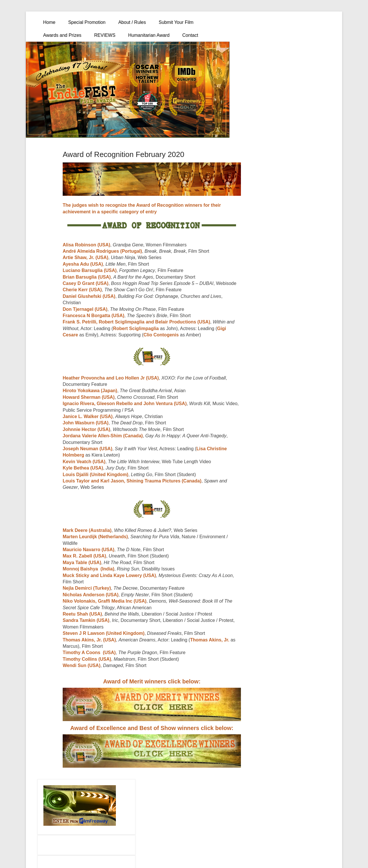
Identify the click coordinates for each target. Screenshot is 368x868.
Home (49, 22)
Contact (190, 35)
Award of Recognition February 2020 (123, 154)
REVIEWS (105, 35)
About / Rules (132, 22)
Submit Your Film (176, 22)
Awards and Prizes (62, 35)
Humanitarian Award (149, 35)
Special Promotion (87, 22)
